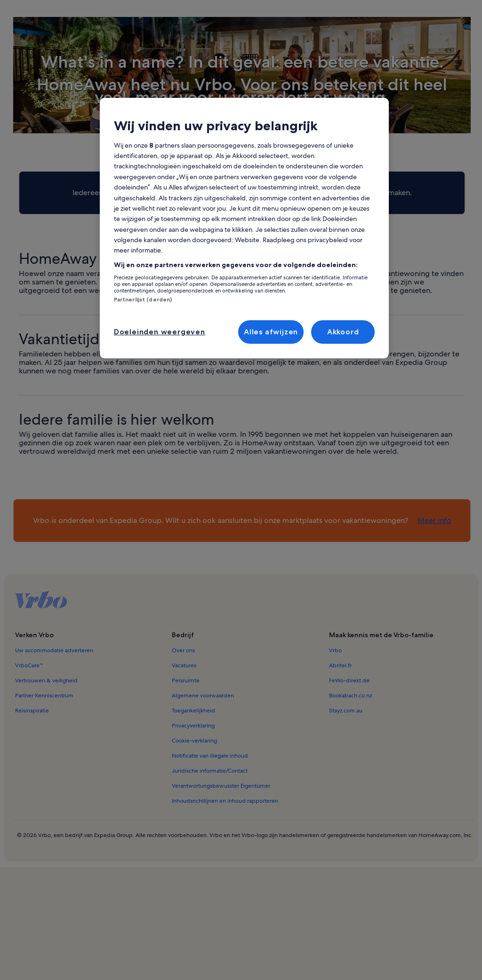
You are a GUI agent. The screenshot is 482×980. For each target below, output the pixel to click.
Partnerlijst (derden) (143, 300)
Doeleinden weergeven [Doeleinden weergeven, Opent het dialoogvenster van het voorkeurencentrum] (160, 332)
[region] (244, 228)
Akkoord (343, 332)
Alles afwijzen (271, 332)
